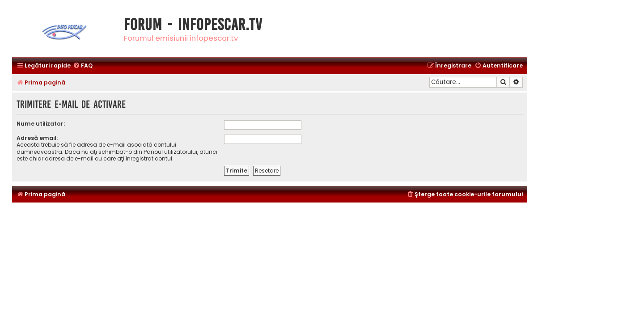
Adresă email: (37, 138)
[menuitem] (83, 66)
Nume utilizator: (41, 124)
